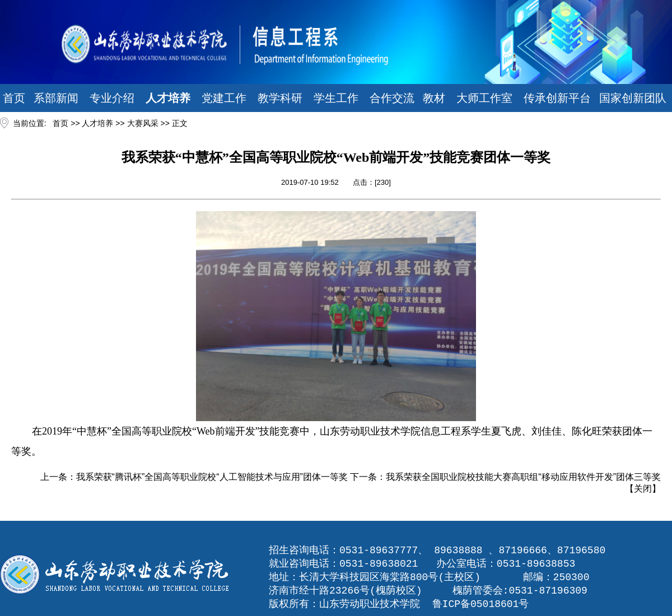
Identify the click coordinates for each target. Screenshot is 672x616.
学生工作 (336, 98)
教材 (434, 98)
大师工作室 (484, 98)
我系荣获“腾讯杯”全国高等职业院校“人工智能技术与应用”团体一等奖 (212, 477)
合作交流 (392, 98)
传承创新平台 (557, 98)
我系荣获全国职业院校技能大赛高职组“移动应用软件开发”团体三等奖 (523, 477)
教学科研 (280, 98)
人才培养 (168, 98)
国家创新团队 (633, 98)
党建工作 (224, 98)
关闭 (643, 489)
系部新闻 (56, 98)
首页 (14, 98)
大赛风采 (143, 123)
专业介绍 (112, 98)
